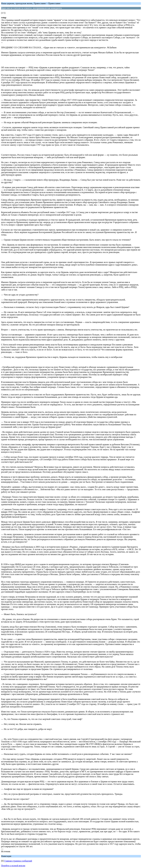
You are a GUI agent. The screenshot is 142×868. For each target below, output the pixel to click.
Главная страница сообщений (18, 861)
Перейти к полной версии (13, 866)
